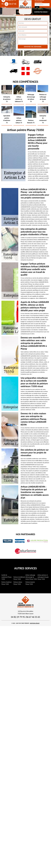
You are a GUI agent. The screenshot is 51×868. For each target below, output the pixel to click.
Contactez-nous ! (41, 12)
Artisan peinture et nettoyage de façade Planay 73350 (43, 577)
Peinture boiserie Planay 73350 (30, 583)
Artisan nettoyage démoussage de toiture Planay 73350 (31, 577)
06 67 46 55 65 (33, 617)
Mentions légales (35, 623)
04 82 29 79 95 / (19, 617)
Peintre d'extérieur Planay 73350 (7, 583)
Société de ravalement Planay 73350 (6, 577)
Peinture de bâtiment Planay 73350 (19, 578)
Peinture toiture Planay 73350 (18, 583)
